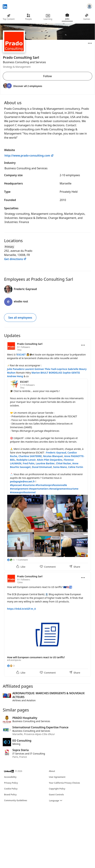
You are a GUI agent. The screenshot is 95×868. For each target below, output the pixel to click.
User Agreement (57, 777)
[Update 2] (47, 624)
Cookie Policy (11, 789)
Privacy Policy (11, 783)
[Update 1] (47, 455)
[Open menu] (90, 43)
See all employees (20, 318)
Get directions (15, 259)
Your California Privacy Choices (64, 783)
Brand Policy (10, 795)
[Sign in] (89, 7)
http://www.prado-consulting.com (29, 156)
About (52, 771)
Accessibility (10, 777)
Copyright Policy (57, 789)
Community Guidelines (16, 800)
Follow (47, 76)
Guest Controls (56, 795)
